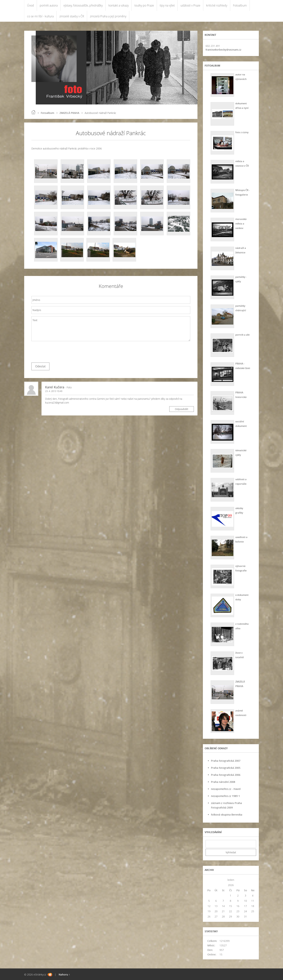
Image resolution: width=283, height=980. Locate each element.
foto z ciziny (242, 132)
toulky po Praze (144, 5)
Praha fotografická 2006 (226, 775)
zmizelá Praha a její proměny (108, 16)
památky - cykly (240, 279)
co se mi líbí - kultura (40, 16)
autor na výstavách (240, 76)
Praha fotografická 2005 (226, 768)
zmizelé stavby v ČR (72, 16)
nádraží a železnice (240, 250)
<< (209, 880)
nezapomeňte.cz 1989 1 (225, 796)
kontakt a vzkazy (119, 5)
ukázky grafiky (239, 510)
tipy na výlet (167, 5)
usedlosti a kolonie (241, 539)
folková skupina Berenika (227, 815)
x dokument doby (242, 597)
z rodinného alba (242, 626)
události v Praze (190, 5)
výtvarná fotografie (240, 568)
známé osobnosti (240, 713)
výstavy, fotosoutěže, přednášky (83, 5)
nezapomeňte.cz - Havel (226, 789)
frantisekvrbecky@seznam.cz (223, 50)
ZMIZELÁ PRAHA (69, 113)
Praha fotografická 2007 (226, 761)
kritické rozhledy (217, 5)
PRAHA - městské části (243, 366)
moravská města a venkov (240, 223)
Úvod (31, 5)
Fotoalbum (240, 5)
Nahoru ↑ (64, 974)
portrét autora (49, 5)
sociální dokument (241, 423)
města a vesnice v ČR (242, 163)
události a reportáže (240, 481)
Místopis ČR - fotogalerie (242, 192)
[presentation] (59, 351)
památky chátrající (240, 308)
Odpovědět (182, 409)
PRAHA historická (240, 394)
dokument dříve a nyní (242, 105)
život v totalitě (239, 655)
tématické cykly (240, 452)
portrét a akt (242, 334)
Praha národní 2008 (223, 782)
